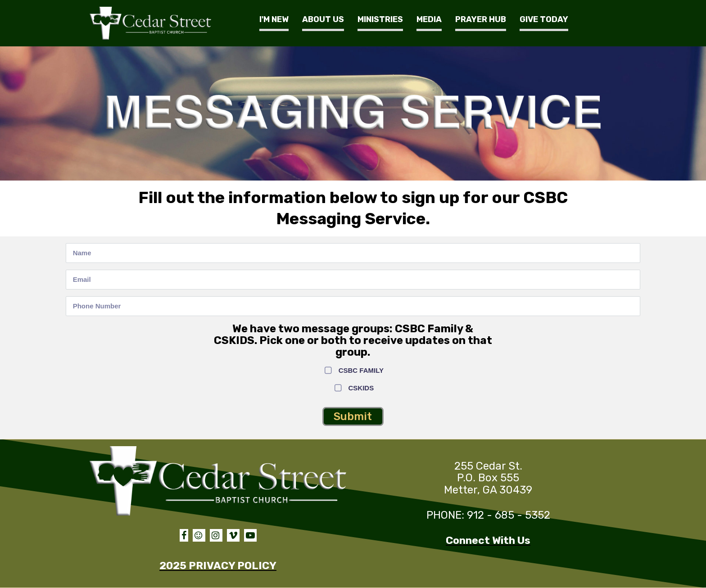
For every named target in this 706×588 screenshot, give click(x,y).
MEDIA (429, 19)
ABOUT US (323, 19)
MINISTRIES (380, 19)
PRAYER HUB (481, 19)
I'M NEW (274, 19)
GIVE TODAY (544, 19)
